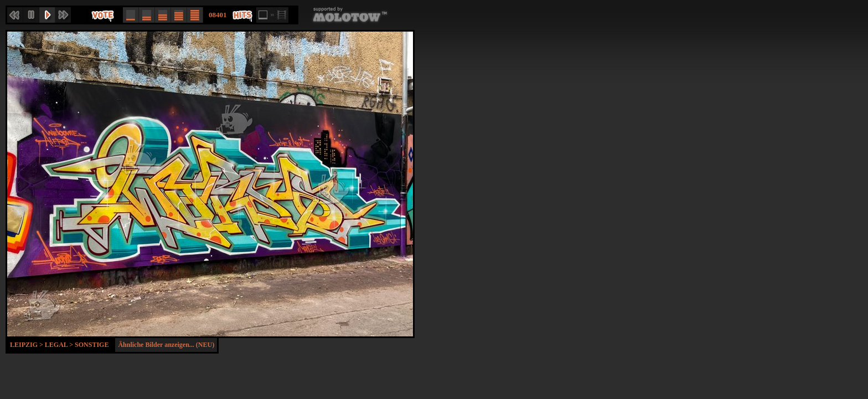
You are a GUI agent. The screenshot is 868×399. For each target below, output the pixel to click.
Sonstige (92, 345)
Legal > (60, 345)
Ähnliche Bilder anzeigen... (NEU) (166, 345)
